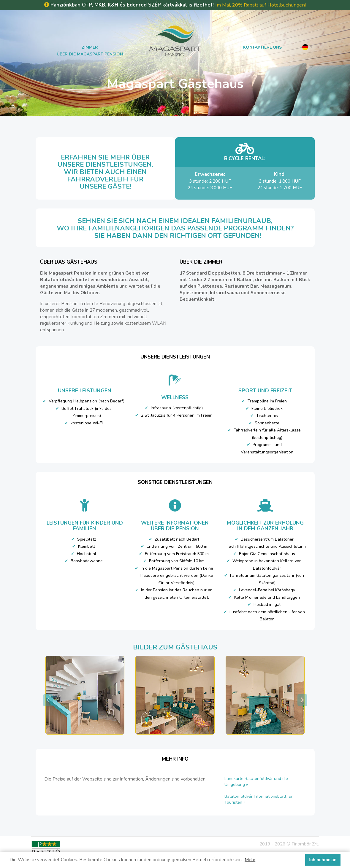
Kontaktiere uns (262, 47)
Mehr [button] (250, 860)
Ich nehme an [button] (323, 860)
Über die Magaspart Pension (90, 54)
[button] (307, 47)
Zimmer (90, 47)
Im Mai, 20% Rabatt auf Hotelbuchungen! (260, 5)
